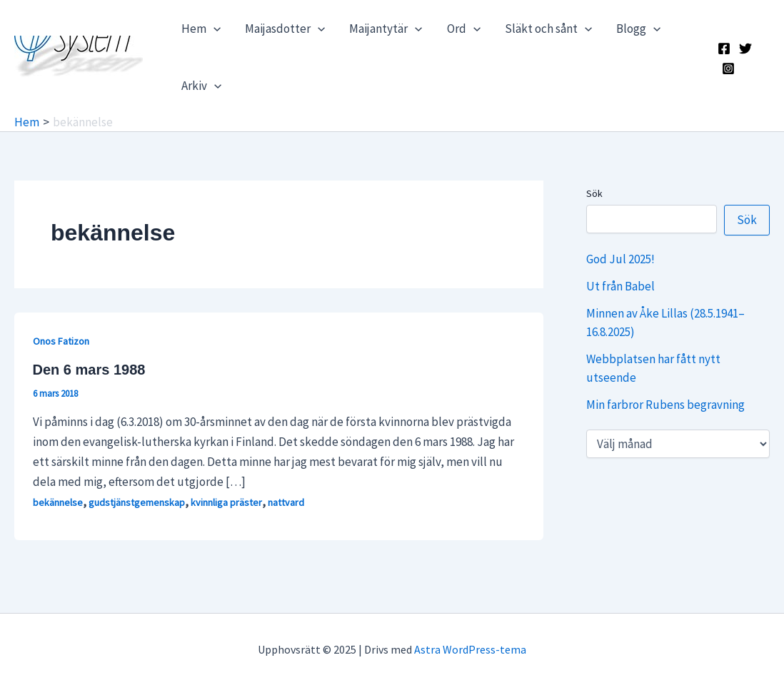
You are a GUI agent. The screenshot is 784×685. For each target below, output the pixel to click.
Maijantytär (386, 29)
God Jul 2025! (620, 259)
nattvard (286, 502)
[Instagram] (728, 68)
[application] (213, 29)
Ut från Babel (620, 286)
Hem (201, 29)
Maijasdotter (285, 29)
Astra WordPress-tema (470, 649)
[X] (745, 49)
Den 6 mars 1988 (89, 370)
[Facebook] (724, 49)
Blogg (638, 29)
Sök (594, 193)
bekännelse (58, 502)
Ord (464, 29)
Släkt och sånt (548, 29)
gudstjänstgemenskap (137, 502)
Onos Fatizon (61, 341)
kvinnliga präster (226, 502)
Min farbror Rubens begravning (665, 405)
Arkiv (201, 86)
